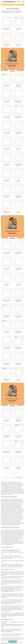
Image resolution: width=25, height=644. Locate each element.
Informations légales (13, 629)
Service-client (13, 624)
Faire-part (10, 407)
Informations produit (13, 626)
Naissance (5, 407)
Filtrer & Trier (13, 642)
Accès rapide (13, 632)
